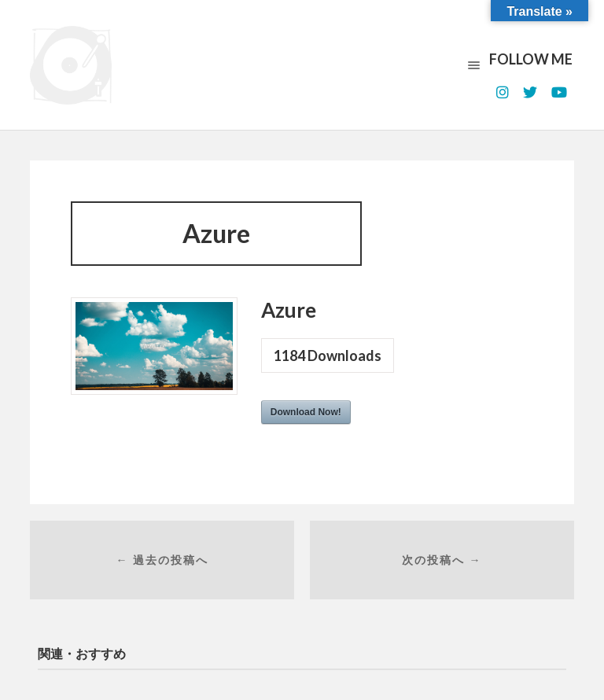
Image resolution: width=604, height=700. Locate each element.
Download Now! (306, 412)
